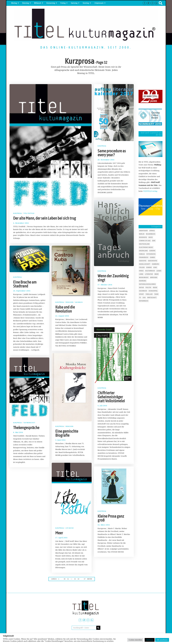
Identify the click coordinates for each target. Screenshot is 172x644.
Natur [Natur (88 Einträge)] (141, 288)
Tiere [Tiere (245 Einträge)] (156, 294)
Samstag (74, 3)
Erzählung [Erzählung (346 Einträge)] (143, 251)
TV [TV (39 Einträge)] (140, 298)
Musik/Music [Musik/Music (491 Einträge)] (144, 277)
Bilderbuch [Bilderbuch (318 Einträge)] (151, 234)
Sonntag (86, 3)
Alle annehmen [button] (162, 640)
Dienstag (26, 3)
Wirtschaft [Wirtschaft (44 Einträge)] (152, 298)
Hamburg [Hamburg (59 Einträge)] (156, 264)
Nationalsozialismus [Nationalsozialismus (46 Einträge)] (147, 284)
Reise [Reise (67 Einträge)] (155, 288)
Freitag (63, 3)
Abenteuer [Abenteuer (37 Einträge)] (143, 231)
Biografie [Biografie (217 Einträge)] (143, 237)
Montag (14, 3)
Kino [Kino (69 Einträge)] (155, 267)
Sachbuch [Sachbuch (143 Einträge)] (143, 291)
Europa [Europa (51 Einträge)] (152, 251)
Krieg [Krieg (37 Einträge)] (141, 271)
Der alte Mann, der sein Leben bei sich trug (45, 218)
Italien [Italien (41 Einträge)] (142, 267)
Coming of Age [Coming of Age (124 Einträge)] (145, 241)
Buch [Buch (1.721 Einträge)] (151, 237)
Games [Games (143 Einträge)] (153, 257)
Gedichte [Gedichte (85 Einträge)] (143, 261)
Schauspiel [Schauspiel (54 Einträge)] (153, 291)
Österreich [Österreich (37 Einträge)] (144, 301)
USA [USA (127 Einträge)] (144, 298)
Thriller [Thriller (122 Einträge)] (149, 294)
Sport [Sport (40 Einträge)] (141, 294)
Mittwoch (38, 3)
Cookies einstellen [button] (135, 640)
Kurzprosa (17, 213)
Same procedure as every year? (112, 153)
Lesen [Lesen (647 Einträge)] (159, 271)
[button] (98, 628)
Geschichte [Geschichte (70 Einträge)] (153, 261)
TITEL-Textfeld (29, 213)
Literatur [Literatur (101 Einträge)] (149, 274)
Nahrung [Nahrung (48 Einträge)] (143, 281)
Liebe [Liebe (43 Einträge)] (141, 274)
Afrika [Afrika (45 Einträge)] (152, 231)
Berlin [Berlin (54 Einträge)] (142, 234)
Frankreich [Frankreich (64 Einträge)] (144, 257)
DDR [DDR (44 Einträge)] (154, 241)
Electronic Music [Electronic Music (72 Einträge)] (146, 247)
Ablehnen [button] (150, 640)
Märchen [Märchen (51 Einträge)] (154, 277)
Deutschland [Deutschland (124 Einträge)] (144, 244)
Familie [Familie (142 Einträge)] (142, 254)
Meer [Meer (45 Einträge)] (157, 274)
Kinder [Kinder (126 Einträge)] (149, 267)
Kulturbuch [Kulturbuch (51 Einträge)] (150, 271)
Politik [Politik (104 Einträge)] (148, 288)
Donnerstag (51, 3)
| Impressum (99, 3)
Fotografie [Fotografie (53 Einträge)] (151, 254)
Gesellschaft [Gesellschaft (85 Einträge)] (145, 264)
